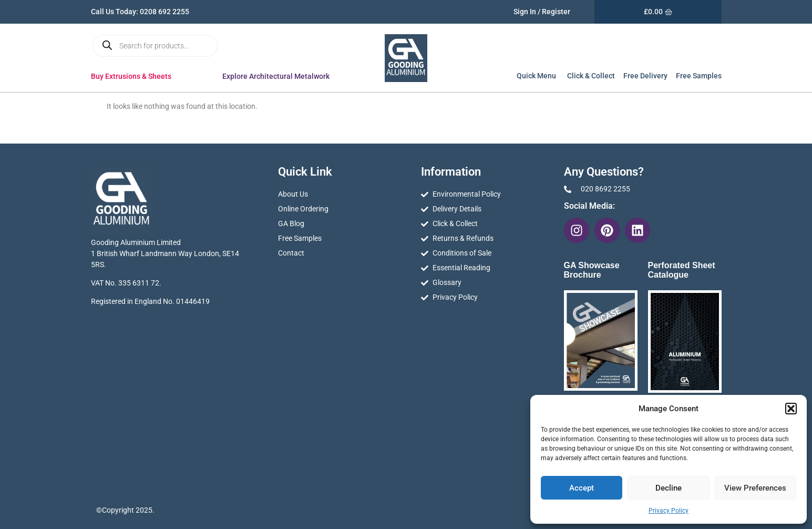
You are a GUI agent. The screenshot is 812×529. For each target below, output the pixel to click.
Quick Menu (537, 76)
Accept (582, 488)
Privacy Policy (669, 511)
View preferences (755, 488)
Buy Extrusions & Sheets (134, 76)
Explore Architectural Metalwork (279, 76)
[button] (791, 409)
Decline (669, 488)
